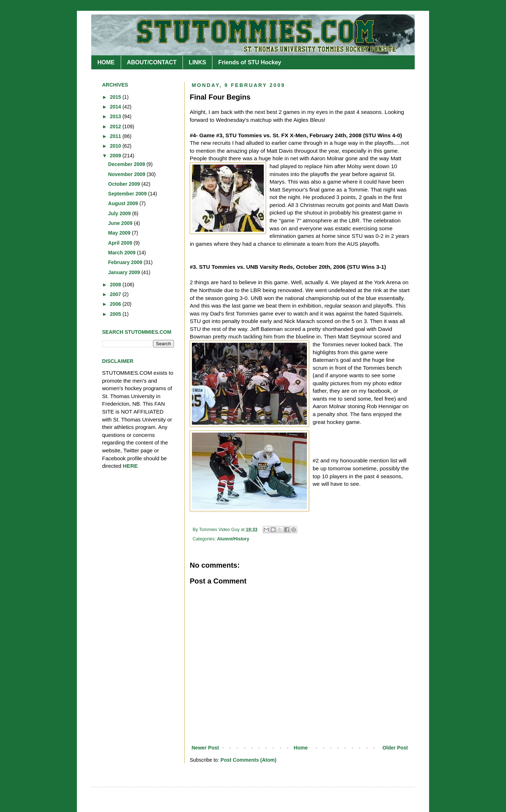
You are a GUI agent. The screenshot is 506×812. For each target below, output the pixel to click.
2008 (116, 285)
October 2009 (125, 184)
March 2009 (123, 253)
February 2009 (126, 262)
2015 (116, 97)
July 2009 (120, 213)
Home (301, 748)
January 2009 (125, 272)
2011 (116, 136)
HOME (106, 62)
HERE (130, 466)
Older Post (395, 748)
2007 (116, 294)
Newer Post (205, 748)
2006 (116, 304)
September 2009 (128, 194)
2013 (116, 116)
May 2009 (120, 233)
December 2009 (127, 164)
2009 (116, 156)
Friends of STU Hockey (250, 62)
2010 (116, 146)
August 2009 (124, 203)
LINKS (197, 62)
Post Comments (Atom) (249, 760)
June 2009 (121, 223)
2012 (116, 126)
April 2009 (121, 243)
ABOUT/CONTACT (152, 62)
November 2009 (127, 174)
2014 (116, 107)
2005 (116, 314)
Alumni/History (233, 539)
